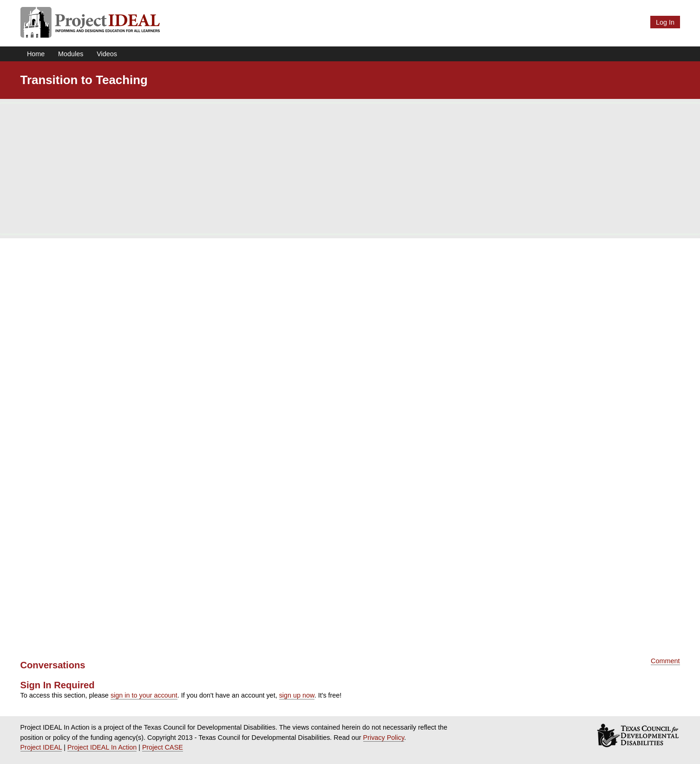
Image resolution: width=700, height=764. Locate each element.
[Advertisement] (350, 169)
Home (36, 54)
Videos (107, 54)
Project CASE (163, 747)
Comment (665, 661)
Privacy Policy (384, 738)
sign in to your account (144, 695)
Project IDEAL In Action (102, 747)
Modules (71, 54)
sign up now (297, 695)
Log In (665, 22)
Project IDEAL (41, 747)
